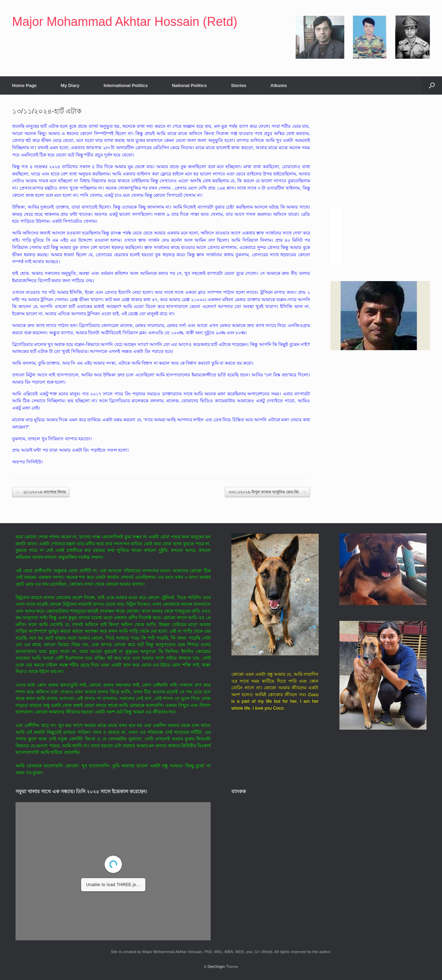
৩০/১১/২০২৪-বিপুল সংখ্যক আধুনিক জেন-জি (267, 492)
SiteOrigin (216, 967)
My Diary (70, 85)
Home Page (24, 85)
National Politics (189, 85)
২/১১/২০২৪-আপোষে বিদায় (41, 492)
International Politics (126, 85)
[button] (432, 85)
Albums (279, 85)
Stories (239, 85)
